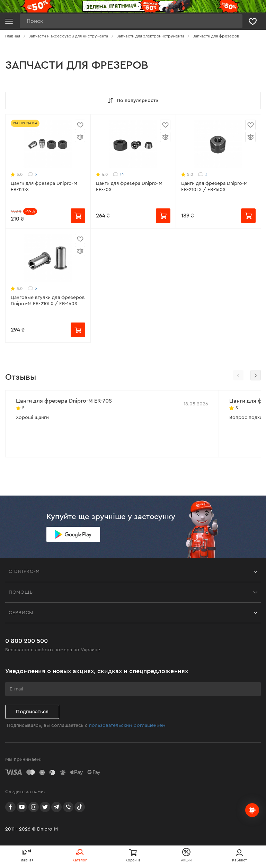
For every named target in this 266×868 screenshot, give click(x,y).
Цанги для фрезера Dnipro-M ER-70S (129, 187)
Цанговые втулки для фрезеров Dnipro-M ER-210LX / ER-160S (48, 301)
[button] (256, 375)
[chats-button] (252, 810)
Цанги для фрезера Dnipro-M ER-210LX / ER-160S (214, 187)
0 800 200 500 (26, 641)
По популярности (132, 101)
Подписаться (32, 712)
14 (118, 174)
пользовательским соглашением (127, 725)
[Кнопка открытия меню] (9, 21)
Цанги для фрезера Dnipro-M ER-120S (44, 187)
